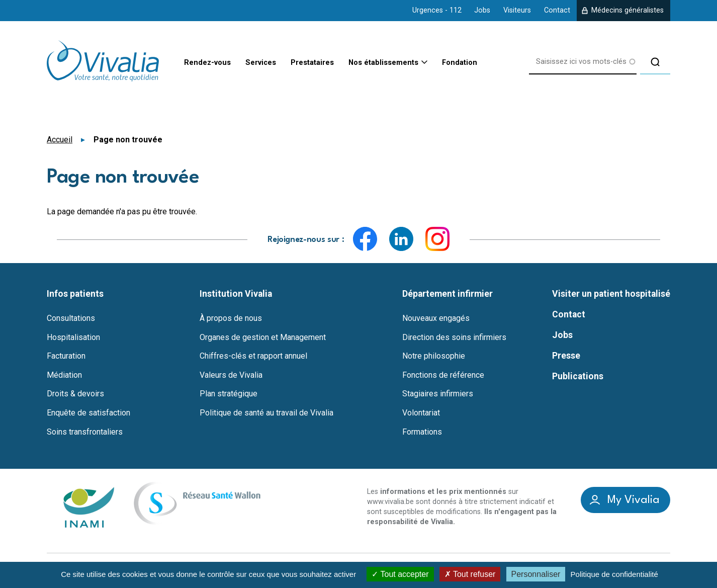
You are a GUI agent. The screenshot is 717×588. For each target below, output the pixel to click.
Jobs (482, 10)
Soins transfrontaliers (85, 432)
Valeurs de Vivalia (231, 375)
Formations (422, 432)
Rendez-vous (206, 62)
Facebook (365, 238)
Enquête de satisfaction (88, 412)
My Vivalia (634, 499)
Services (264, 62)
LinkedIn (401, 238)
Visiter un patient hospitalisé (611, 294)
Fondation (483, 62)
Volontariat (421, 412)
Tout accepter (400, 574)
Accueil (60, 139)
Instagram (437, 238)
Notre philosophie (434, 356)
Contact (557, 10)
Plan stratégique (229, 394)
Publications (578, 376)
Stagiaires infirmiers (438, 394)
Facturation (66, 356)
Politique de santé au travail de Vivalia (266, 412)
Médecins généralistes (628, 10)
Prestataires (322, 62)
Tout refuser (470, 574)
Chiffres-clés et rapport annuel (253, 356)
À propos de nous (231, 318)
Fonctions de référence (443, 375)
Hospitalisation (73, 337)
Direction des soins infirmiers (454, 337)
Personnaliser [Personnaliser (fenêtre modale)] (536, 574)
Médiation (64, 375)
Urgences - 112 (437, 10)
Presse (566, 356)
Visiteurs (517, 10)
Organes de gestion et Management (263, 337)
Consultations (71, 318)
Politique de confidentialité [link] (614, 574)
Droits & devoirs (75, 394)
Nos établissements (400, 62)
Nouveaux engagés (436, 318)
